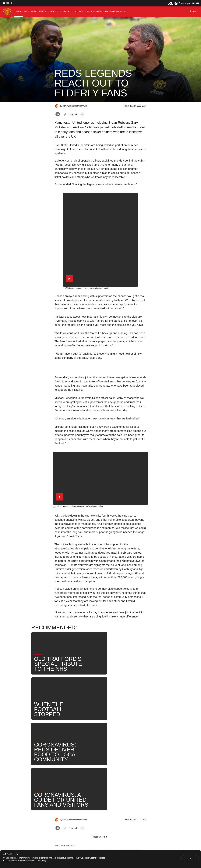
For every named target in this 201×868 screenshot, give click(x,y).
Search (130, 762)
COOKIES (10, 854)
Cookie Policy (40, 861)
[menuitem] (18, 11)
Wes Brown (101, 762)
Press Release (65, 753)
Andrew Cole (64, 762)
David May (83, 762)
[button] (7, 3)
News (117, 762)
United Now (63, 771)
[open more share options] (82, 114)
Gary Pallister (109, 753)
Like (81, 753)
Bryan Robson (130, 753)
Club (93, 753)
